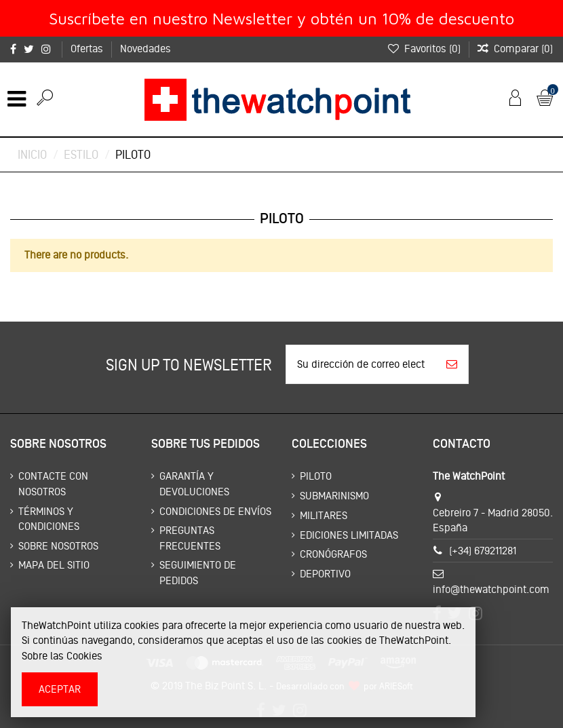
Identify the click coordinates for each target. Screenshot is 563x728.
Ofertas (88, 49)
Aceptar (60, 689)
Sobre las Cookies (62, 656)
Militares (324, 515)
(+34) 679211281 (483, 551)
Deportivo (325, 574)
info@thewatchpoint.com (491, 589)
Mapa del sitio (54, 565)
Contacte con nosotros (53, 483)
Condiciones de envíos (215, 511)
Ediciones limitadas (349, 535)
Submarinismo (334, 496)
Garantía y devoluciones (194, 483)
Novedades (145, 49)
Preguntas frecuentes (190, 538)
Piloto (316, 476)
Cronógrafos (333, 554)
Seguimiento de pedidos (198, 572)
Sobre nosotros (58, 546)
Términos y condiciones (49, 519)
